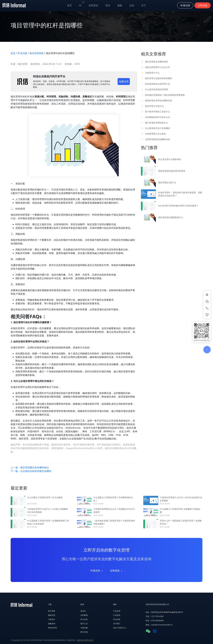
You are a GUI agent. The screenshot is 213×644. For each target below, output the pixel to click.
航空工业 (84, 624)
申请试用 (97, 571)
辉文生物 (84, 632)
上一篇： (30, 467)
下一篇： (31, 471)
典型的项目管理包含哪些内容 (157, 100)
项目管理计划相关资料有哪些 (157, 78)
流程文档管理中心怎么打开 (156, 67)
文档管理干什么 (150, 73)
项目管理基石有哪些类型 (155, 62)
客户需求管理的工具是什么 (156, 112)
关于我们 (117, 624)
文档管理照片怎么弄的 (153, 134)
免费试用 (124, 82)
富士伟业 (84, 619)
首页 (69, 5)
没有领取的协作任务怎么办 (156, 117)
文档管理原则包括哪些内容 (156, 139)
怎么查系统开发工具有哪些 (156, 128)
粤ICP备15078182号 (85, 640)
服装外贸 (52, 615)
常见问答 (117, 619)
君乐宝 (83, 611)
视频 (120, 5)
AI (82, 5)
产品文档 (117, 611)
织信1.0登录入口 (120, 628)
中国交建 (84, 628)
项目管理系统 (36, 53)
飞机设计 (52, 619)
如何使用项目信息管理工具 (156, 84)
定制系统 (93, 5)
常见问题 (22, 53)
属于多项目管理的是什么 (155, 123)
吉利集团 (84, 615)
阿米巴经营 (53, 628)
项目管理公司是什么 (152, 106)
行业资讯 (117, 615)
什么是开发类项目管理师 (155, 89)
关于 (144, 5)
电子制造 (52, 611)
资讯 (108, 5)
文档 (132, 5)
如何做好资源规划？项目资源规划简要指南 (163, 95)
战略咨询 (52, 624)
